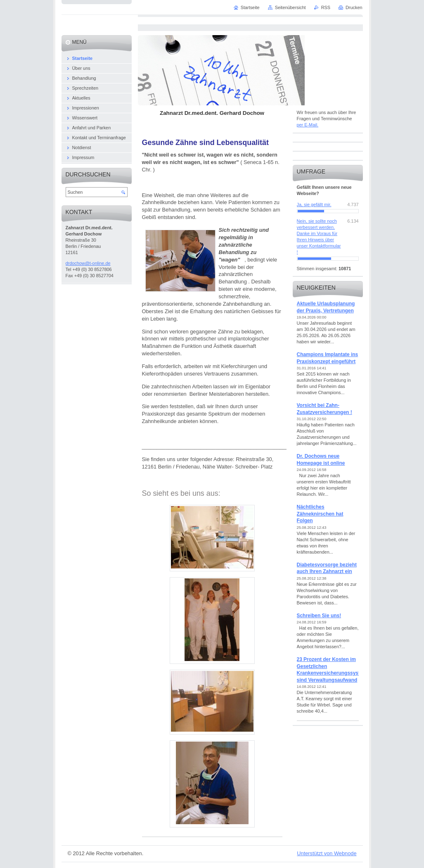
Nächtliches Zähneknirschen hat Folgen (320, 514)
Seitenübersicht (290, 7)
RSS (326, 7)
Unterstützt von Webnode (327, 853)
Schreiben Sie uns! (319, 616)
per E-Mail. (308, 125)
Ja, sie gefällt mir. (314, 205)
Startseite (250, 7)
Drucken (354, 7)
